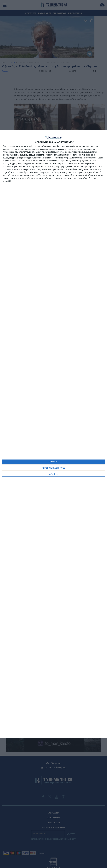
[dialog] (53, 434)
